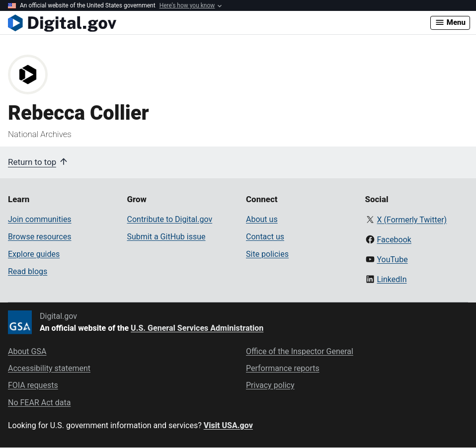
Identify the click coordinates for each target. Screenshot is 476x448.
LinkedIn (392, 279)
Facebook (394, 240)
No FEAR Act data (39, 403)
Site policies (267, 254)
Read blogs (28, 271)
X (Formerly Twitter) (412, 220)
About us (262, 219)
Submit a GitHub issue (166, 237)
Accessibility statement (49, 368)
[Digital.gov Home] (219, 23)
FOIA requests (33, 385)
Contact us (265, 237)
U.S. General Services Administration (197, 328)
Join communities (40, 219)
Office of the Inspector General (300, 351)
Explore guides (34, 254)
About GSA (27, 351)
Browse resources (40, 237)
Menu (450, 22)
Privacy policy (270, 385)
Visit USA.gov (228, 425)
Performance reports (283, 368)
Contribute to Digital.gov (170, 219)
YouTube (392, 260)
